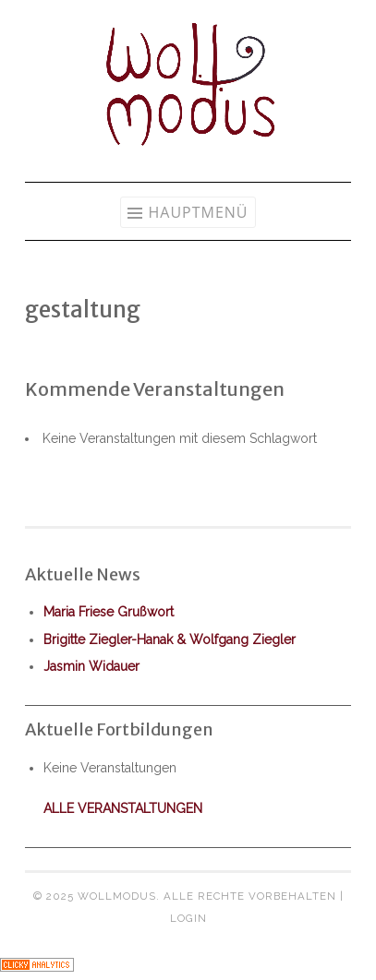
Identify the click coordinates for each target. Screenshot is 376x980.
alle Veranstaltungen (123, 808)
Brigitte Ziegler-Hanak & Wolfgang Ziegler (170, 639)
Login (188, 918)
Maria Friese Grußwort (109, 612)
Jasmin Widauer (91, 666)
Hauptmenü (198, 212)
